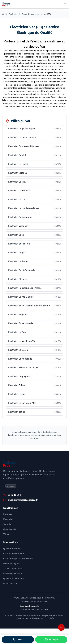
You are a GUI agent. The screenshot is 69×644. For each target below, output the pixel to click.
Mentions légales (12, 564)
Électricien (8, 519)
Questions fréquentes (14, 579)
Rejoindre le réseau (13, 574)
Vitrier (6, 534)
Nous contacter (11, 583)
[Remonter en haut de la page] (61, 627)
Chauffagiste (10, 529)
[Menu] (65, 4)
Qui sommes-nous (12, 549)
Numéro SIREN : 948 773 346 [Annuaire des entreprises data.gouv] (34, 602)
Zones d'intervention (13, 569)
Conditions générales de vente (18, 559)
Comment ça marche (13, 554)
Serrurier (7, 524)
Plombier (8, 514)
